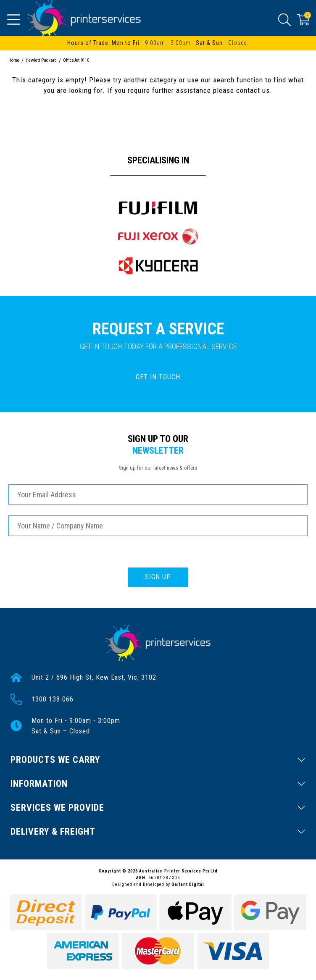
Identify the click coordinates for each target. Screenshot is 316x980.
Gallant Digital (188, 884)
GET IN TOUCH (158, 377)
